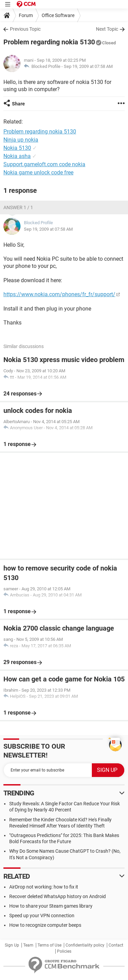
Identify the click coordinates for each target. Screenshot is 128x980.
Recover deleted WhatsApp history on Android (58, 896)
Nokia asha (17, 156)
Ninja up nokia (21, 140)
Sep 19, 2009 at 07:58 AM (88, 66)
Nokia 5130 (17, 148)
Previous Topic (25, 29)
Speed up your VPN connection (42, 916)
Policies (64, 951)
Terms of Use (49, 945)
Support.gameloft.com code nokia (44, 164)
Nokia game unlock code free (38, 172)
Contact (116, 945)
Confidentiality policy (85, 945)
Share (18, 104)
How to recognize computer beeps (45, 925)
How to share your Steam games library (51, 906)
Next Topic (107, 29)
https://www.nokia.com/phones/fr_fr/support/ (59, 294)
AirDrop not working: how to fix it (44, 887)
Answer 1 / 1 (18, 207)
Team (28, 945)
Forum (26, 15)
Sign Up (12, 945)
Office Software (58, 15)
